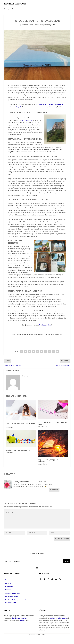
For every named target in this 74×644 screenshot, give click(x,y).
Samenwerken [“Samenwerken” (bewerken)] (10, 586)
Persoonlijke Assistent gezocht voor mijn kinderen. (53, 423)
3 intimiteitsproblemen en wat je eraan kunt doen (20, 424)
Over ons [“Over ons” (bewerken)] (8, 580)
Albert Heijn (63, 618)
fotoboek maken (45, 325)
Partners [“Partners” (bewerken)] (8, 590)
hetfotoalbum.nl (27, 120)
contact (22, 620)
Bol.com (53, 618)
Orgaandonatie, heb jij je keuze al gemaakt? (51, 461)
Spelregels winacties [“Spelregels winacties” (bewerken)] (13, 593)
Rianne (31, 25)
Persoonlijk (48, 25)
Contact (8, 583)
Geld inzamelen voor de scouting (18, 450)
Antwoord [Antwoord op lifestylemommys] (54, 490)
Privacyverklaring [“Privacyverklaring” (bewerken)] (11, 597)
